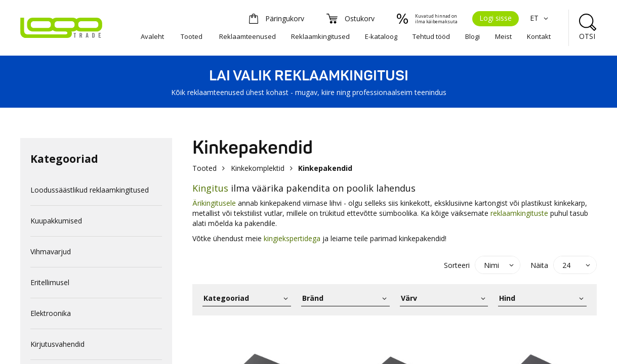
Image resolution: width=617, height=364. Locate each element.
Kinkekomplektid (258, 168)
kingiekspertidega (292, 238)
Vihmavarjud (51, 252)
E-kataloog (381, 36)
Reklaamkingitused (320, 36)
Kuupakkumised (56, 221)
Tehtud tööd (431, 36)
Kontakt (539, 36)
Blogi (472, 36)
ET (540, 18)
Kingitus (210, 188)
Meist (503, 36)
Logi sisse (496, 18)
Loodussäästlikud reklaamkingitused (90, 190)
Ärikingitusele (214, 203)
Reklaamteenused (248, 36)
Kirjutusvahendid (57, 344)
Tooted (192, 36)
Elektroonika (51, 313)
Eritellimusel (50, 282)
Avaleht (152, 36)
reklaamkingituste (519, 213)
